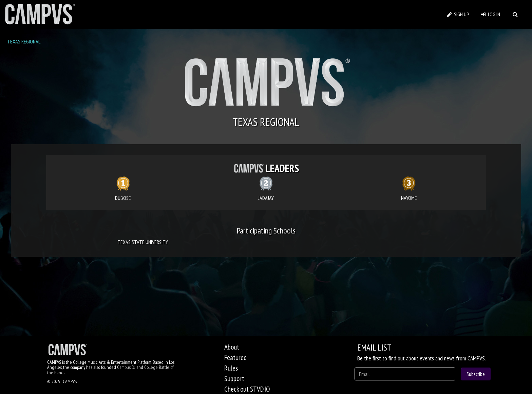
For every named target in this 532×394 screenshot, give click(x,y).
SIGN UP (458, 14)
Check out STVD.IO (247, 389)
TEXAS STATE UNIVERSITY (143, 242)
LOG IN (491, 14)
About (232, 347)
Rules (231, 368)
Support (234, 379)
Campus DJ (126, 367)
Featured (235, 358)
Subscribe (476, 374)
